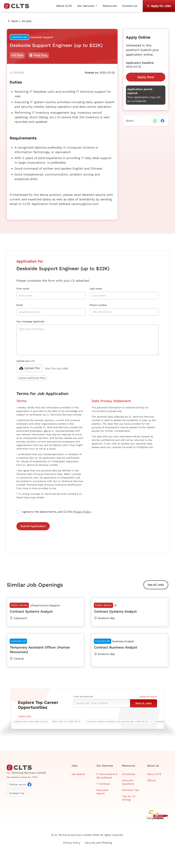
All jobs (27, 21)
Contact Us (130, 6)
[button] (87, 6)
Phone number (98, 305)
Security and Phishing (98, 843)
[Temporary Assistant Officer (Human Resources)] (45, 650)
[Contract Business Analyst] (130, 650)
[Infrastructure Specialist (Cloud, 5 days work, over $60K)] (48, 721)
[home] (18, 6)
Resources (110, 6)
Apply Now (146, 77)
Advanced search (148, 697)
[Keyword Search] (102, 703)
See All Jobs (156, 585)
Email (20, 305)
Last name (96, 289)
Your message (30, 321)
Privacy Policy (82, 512)
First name (23, 289)
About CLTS (64, 6)
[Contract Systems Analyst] (45, 612)
